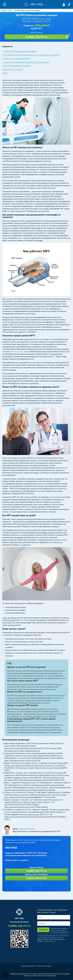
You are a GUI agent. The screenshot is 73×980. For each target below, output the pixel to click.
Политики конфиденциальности (60, 934)
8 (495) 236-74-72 (69, 4)
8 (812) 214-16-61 (36, 878)
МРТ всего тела (16, 352)
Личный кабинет (64, 4)
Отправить (43, 930)
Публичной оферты (43, 934)
